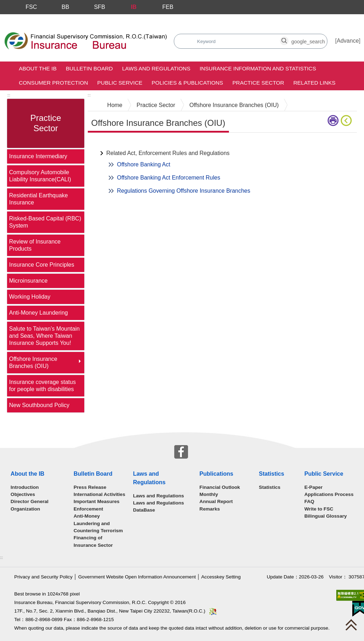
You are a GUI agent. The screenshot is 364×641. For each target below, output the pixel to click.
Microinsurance (28, 281)
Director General (30, 501)
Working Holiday (30, 297)
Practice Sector (258, 83)
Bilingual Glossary (325, 516)
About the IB (38, 68)
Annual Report (216, 501)
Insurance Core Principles (41, 265)
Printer (333, 121)
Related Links (314, 83)
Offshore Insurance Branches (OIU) (33, 362)
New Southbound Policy (39, 405)
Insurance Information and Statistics (258, 68)
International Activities (99, 494)
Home (115, 105)
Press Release (90, 487)
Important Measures (97, 501)
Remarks (210, 509)
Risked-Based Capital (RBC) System (45, 222)
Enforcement (88, 509)
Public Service (120, 83)
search (193, 38)
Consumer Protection (53, 83)
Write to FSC (319, 509)
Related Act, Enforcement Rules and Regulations (168, 153)
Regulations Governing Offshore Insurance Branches (184, 191)
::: (9, 95)
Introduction (25, 487)
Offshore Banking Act (144, 164)
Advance (348, 41)
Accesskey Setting (221, 577)
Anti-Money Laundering (38, 313)
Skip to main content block (33, 18)
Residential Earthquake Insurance (38, 199)
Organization (25, 509)
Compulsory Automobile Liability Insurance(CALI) (40, 176)
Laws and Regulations (156, 68)
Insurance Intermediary (38, 156)
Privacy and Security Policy (43, 577)
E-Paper (313, 487)
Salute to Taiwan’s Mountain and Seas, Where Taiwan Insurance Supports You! (44, 336)
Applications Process (329, 494)
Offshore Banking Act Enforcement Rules (169, 178)
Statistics (269, 487)
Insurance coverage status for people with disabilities (42, 386)
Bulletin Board (89, 68)
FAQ (309, 501)
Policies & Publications (187, 83)
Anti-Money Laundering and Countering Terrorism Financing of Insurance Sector (98, 531)
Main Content (105, 143)
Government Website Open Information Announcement (137, 577)
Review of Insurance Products (35, 245)
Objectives (23, 494)
